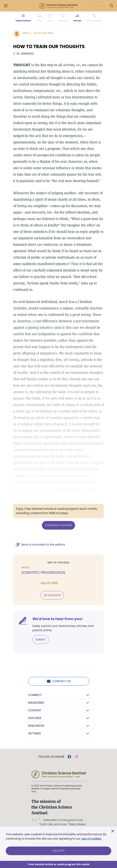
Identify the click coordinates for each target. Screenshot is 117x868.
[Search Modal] (111, 6)
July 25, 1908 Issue (43, 33)
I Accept (59, 851)
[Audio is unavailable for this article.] (40, 18)
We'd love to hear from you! (58, 619)
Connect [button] (35, 695)
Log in (97, 6)
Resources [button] (36, 726)
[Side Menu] (6, 6)
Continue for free (58, 525)
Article (26, 33)
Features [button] (35, 718)
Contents (52, 595)
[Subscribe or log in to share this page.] (50, 18)
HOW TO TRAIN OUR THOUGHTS (49, 47)
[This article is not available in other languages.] (94, 18)
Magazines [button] (36, 703)
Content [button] (35, 710)
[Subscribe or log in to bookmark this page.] (63, 18)
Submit (41, 640)
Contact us (59, 681)
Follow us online (51, 757)
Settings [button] (35, 733)
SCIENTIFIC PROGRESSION (43, 573)
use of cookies (91, 839)
